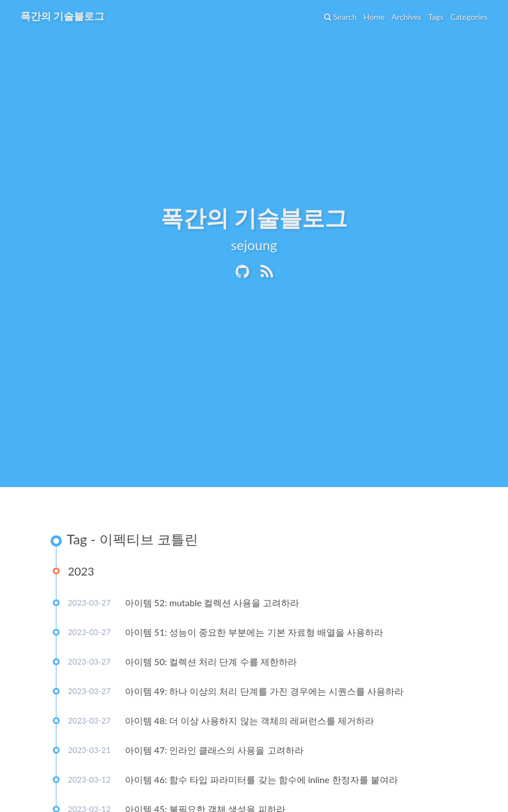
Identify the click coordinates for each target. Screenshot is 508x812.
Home (374, 17)
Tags (436, 17)
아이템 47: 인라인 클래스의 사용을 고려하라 (214, 750)
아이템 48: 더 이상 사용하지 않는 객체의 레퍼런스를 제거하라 (249, 720)
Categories (469, 17)
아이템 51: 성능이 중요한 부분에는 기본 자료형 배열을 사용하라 (254, 632)
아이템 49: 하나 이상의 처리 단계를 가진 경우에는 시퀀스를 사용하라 (264, 691)
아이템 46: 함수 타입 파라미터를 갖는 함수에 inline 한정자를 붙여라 (261, 779)
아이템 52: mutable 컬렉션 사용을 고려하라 (212, 602)
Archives (407, 17)
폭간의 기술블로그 (62, 16)
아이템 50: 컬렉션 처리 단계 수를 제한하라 (211, 661)
